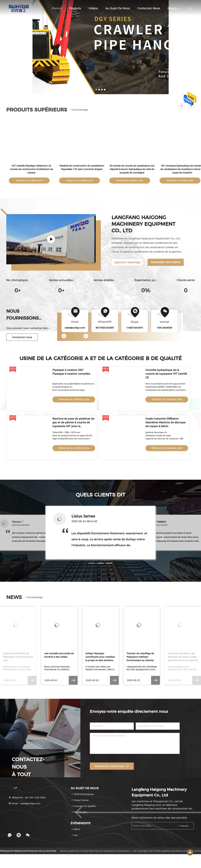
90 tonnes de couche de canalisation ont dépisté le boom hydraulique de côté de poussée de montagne (132, 169)
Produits (75, 8)
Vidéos (93, 8)
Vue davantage (78, 110)
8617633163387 (105, 328)
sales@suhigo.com (75, 328)
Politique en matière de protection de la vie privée (28, 851)
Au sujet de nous (118, 8)
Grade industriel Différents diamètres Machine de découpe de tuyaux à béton (165, 422)
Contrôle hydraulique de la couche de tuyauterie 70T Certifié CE (166, 374)
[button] (182, 106)
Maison (57, 8)
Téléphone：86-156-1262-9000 (27, 798)
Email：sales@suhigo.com (24, 803)
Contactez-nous (149, 8)
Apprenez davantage (127, 262)
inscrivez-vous (185, 826)
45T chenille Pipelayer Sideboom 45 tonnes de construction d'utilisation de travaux (31, 169)
